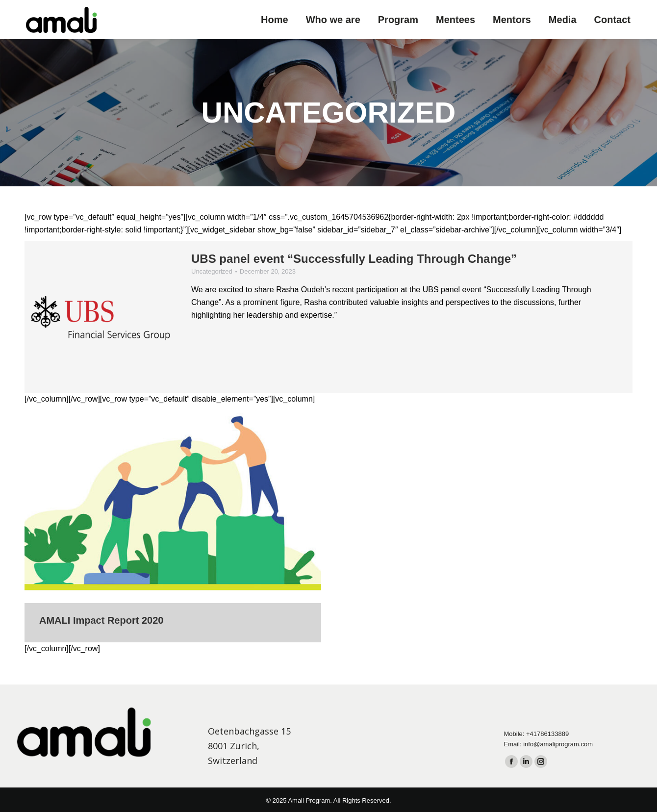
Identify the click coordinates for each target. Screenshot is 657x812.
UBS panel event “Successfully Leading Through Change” (354, 259)
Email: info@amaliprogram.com (549, 744)
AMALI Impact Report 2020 (101, 620)
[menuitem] (275, 20)
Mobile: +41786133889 (537, 734)
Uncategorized (212, 271)
